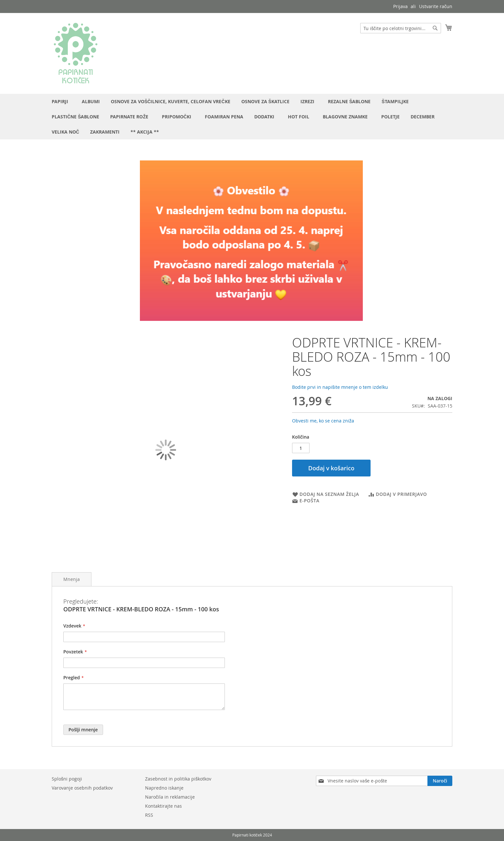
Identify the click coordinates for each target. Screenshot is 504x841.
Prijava (400, 6)
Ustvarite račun (436, 6)
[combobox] (401, 28)
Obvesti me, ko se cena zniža (323, 421)
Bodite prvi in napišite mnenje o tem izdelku (340, 387)
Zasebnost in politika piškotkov (178, 779)
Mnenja (72, 579)
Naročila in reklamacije (170, 797)
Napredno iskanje (164, 788)
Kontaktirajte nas (163, 806)
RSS (149, 815)
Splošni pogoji (67, 779)
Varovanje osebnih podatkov (82, 788)
